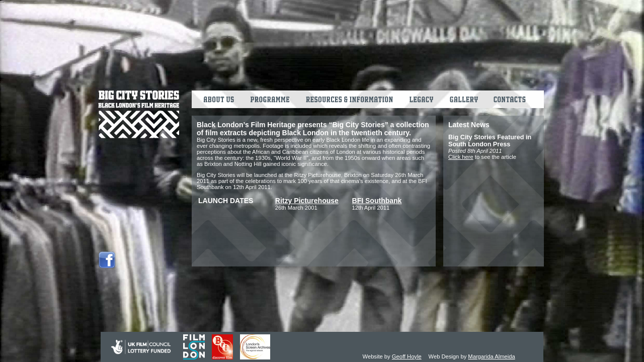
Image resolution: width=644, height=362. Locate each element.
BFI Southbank (377, 201)
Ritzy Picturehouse (307, 201)
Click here (461, 157)
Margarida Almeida (491, 356)
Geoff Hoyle (407, 356)
